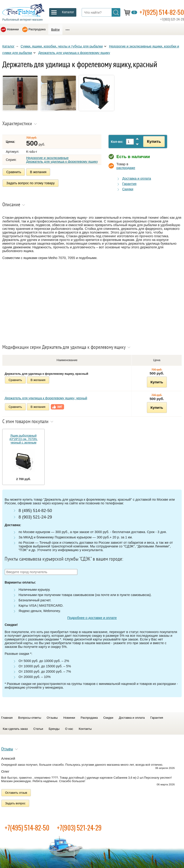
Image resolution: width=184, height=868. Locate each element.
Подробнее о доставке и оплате (92, 618)
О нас (69, 729)
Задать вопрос (15, 803)
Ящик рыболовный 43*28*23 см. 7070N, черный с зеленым (23, 439)
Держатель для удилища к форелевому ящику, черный (46, 398)
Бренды (54, 729)
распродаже (126, 168)
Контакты (85, 729)
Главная (7, 718)
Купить (154, 141)
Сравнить (14, 172)
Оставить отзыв (16, 793)
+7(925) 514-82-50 (162, 12)
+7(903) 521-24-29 (79, 828)
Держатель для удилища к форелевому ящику (74, 53)
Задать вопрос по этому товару (31, 183)
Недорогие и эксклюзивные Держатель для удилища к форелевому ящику (62, 160)
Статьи (38, 729)
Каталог (8, 46)
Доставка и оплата (137, 178)
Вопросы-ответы (30, 718)
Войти (55, 30)
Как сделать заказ (15, 729)
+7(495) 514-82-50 (27, 828)
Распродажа (37, 29)
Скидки (128, 189)
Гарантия (129, 184)
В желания (38, 172)
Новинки (13, 29)
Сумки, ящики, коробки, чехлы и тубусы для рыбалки (62, 46)
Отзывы (52, 718)
